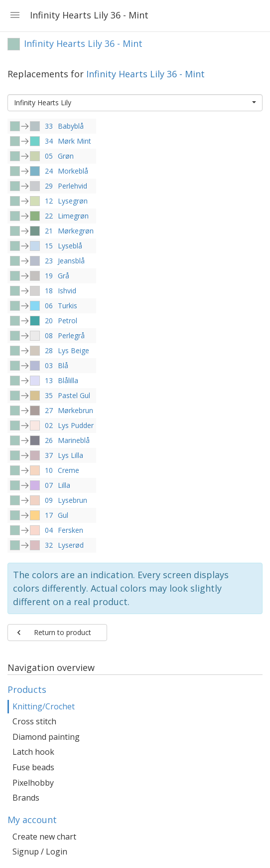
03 (49, 365)
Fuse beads (33, 767)
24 (49, 171)
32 (49, 545)
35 (49, 395)
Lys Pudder (76, 425)
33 (49, 126)
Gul (63, 515)
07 (49, 485)
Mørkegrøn (76, 231)
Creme (68, 470)
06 (49, 306)
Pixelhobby (33, 783)
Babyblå (71, 126)
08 (49, 335)
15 (49, 246)
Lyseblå (70, 246)
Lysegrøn (73, 201)
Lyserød (71, 545)
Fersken (70, 530)
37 (49, 455)
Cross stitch (34, 721)
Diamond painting (46, 737)
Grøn (66, 156)
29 (49, 186)
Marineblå (74, 440)
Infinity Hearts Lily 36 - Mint (145, 74)
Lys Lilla (70, 455)
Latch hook (33, 752)
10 (49, 470)
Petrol (67, 321)
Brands (26, 798)
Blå (63, 365)
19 (49, 276)
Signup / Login (40, 852)
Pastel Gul (74, 395)
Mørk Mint (74, 141)
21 (49, 231)
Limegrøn (73, 216)
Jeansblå (71, 261)
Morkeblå (73, 171)
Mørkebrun (75, 410)
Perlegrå (71, 335)
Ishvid (67, 291)
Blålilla (68, 380)
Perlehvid (72, 186)
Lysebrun (72, 500)
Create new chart (44, 837)
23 (49, 261)
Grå (64, 276)
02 (49, 425)
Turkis (67, 306)
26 (49, 440)
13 (49, 380)
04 (49, 530)
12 (49, 201)
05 (49, 156)
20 (49, 321)
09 (49, 500)
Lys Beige (73, 350)
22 (49, 216)
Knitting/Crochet (44, 706)
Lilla (64, 485)
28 (49, 350)
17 (49, 515)
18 (49, 291)
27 (49, 410)
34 (49, 141)
